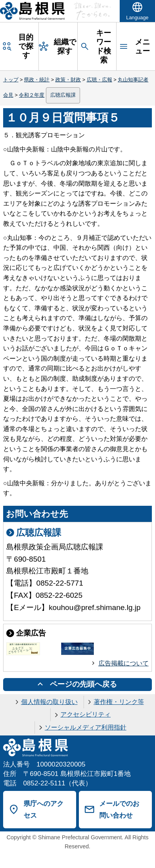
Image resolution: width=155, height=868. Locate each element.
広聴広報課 (63, 95)
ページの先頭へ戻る (83, 684)
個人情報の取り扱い (49, 702)
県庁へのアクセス (44, 810)
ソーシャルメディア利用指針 (86, 727)
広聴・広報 (99, 80)
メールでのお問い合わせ (119, 810)
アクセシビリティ (86, 714)
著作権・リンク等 (119, 702)
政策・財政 (68, 80)
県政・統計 (37, 80)
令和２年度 (32, 95)
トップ (11, 80)
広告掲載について (124, 663)
